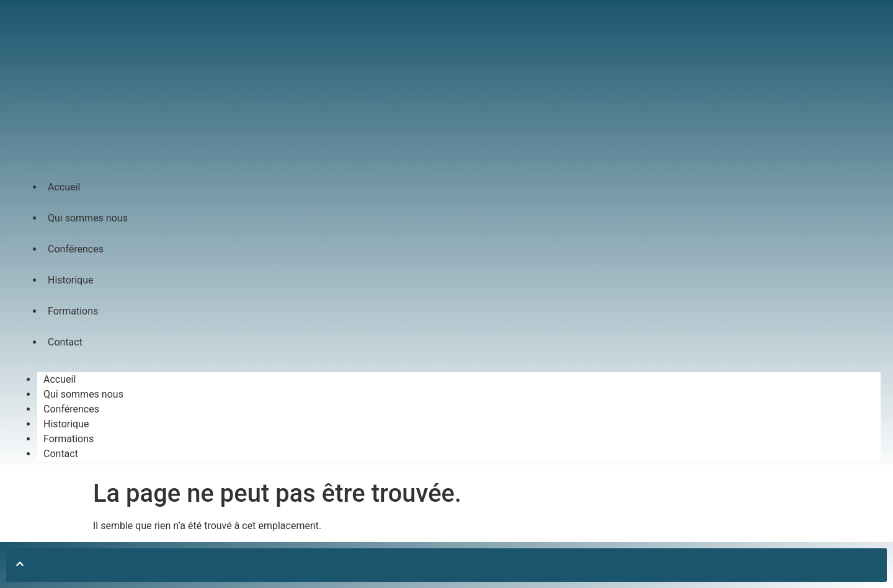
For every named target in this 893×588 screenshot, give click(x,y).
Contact (65, 342)
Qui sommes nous (88, 218)
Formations (73, 311)
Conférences (76, 249)
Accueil (64, 187)
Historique (70, 280)
